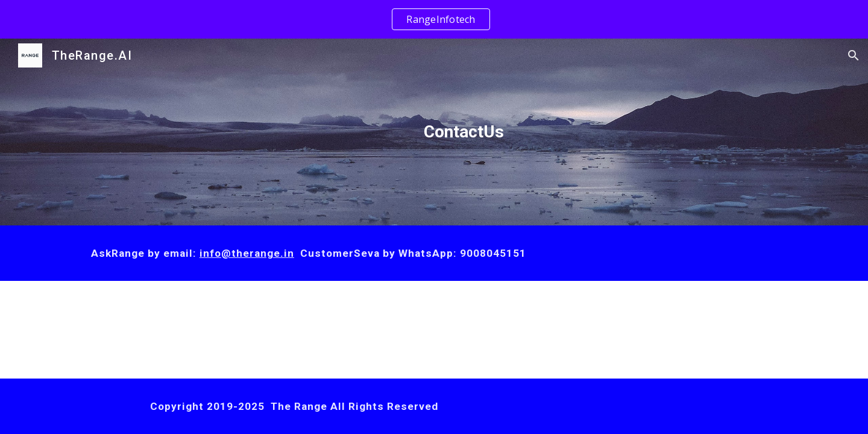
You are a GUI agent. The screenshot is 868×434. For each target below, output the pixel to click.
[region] (434, 19)
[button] (854, 55)
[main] (464, 132)
